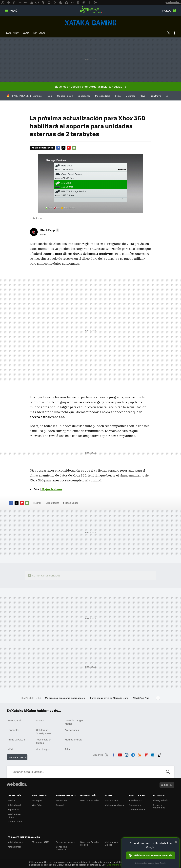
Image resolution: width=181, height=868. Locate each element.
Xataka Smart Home (15, 815)
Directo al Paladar (90, 800)
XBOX (26, 33)
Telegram (133, 754)
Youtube (120, 754)
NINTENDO (39, 33)
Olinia (118, 96)
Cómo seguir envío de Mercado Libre (109, 698)
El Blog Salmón (161, 800)
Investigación (15, 720)
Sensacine (61, 800)
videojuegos (72, 503)
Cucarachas (84, 96)
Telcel (49, 96)
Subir (165, 785)
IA (167, 96)
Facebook (174, 33)
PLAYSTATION (12, 33)
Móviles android (73, 739)
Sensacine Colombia (61, 848)
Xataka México (91, 10)
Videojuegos (91, 23)
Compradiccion (137, 810)
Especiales (14, 730)
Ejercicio (37, 96)
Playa (143, 96)
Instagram (127, 754)
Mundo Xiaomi (15, 821)
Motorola (130, 96)
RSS (140, 754)
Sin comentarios (44, 148)
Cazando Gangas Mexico (74, 722)
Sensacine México (66, 842)
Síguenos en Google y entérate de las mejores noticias (88, 87)
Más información (115, 865)
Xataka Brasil (14, 847)
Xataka (11, 800)
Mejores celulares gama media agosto (65, 698)
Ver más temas (17, 757)
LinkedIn (153, 754)
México (11, 749)
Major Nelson (52, 489)
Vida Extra (37, 805)
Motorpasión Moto (114, 805)
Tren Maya (156, 96)
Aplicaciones (72, 730)
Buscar (168, 772)
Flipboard (69, 148)
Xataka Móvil (14, 805)
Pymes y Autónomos (159, 806)
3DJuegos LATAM (40, 842)
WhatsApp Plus (141, 698)
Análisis (40, 720)
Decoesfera (135, 805)
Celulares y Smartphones (44, 732)
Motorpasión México (111, 843)
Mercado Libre (103, 96)
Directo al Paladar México (90, 843)
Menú (14, 10)
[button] (49, 230)
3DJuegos (37, 800)
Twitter (169, 33)
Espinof (60, 805)
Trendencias (135, 800)
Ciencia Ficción (65, 96)
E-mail (74, 148)
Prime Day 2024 (16, 739)
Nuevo (167, 10)
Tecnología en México (44, 741)
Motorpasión (111, 800)
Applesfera (13, 810)
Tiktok (160, 754)
